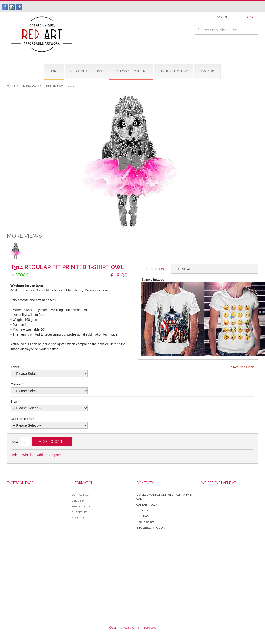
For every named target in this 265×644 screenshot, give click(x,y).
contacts (207, 71)
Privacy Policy (82, 506)
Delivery (78, 501)
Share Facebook (80, 455)
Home (11, 86)
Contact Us (80, 495)
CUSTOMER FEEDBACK (87, 71)
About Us (78, 518)
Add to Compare (49, 455)
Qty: (15, 442)
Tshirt (15, 367)
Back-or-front (21, 419)
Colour (16, 384)
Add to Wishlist (23, 455)
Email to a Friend (71, 455)
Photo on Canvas (174, 71)
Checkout (79, 512)
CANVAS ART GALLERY (131, 71)
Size (14, 402)
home (54, 71)
